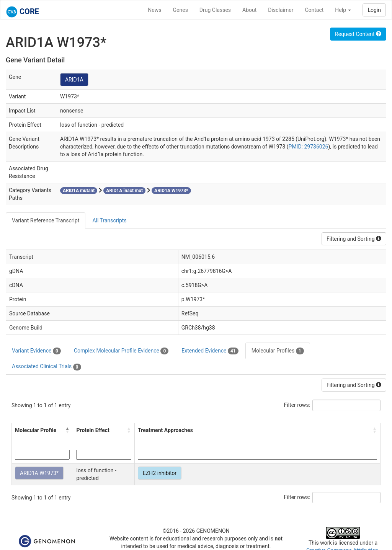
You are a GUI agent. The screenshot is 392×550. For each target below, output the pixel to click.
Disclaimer (281, 10)
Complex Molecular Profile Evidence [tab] (121, 351)
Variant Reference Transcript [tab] (46, 220)
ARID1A (74, 80)
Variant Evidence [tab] (36, 351)
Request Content (358, 34)
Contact (314, 10)
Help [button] (343, 10)
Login (374, 10)
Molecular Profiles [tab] (278, 351)
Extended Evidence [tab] (210, 351)
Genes (180, 10)
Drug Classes (215, 10)
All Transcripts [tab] (109, 220)
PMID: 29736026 (309, 147)
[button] (67, 430)
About (249, 10)
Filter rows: (297, 405)
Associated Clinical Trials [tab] (47, 367)
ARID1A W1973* (39, 473)
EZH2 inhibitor (160, 473)
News (154, 10)
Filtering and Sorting (354, 239)
